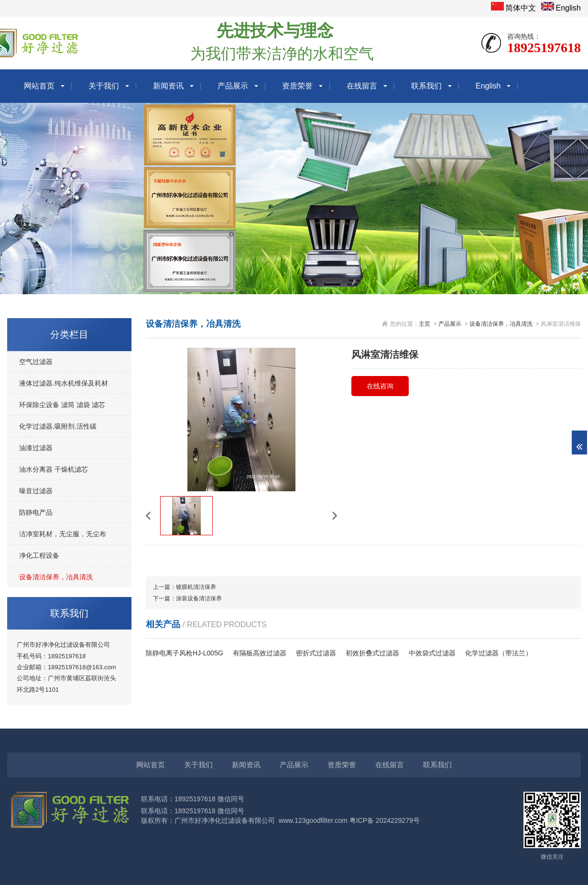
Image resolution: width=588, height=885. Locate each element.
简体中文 (521, 8)
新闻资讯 (168, 86)
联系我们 (426, 86)
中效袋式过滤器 (432, 653)
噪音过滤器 (36, 491)
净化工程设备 (39, 555)
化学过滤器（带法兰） (499, 653)
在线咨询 (380, 386)
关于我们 (104, 86)
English (568, 8)
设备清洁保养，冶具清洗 (56, 577)
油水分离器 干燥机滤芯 (54, 469)
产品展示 (233, 86)
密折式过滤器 (316, 653)
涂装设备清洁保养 (199, 598)
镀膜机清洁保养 (196, 587)
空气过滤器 (36, 362)
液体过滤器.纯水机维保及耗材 (64, 383)
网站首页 (39, 86)
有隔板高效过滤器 (260, 653)
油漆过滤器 (36, 448)
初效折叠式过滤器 (372, 653)
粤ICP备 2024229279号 (385, 820)
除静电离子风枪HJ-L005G (185, 653)
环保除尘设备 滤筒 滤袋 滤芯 (62, 405)
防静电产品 (36, 512)
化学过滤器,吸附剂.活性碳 (58, 426)
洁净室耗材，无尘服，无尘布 (63, 534)
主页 (425, 324)
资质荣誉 (297, 86)
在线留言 (362, 86)
